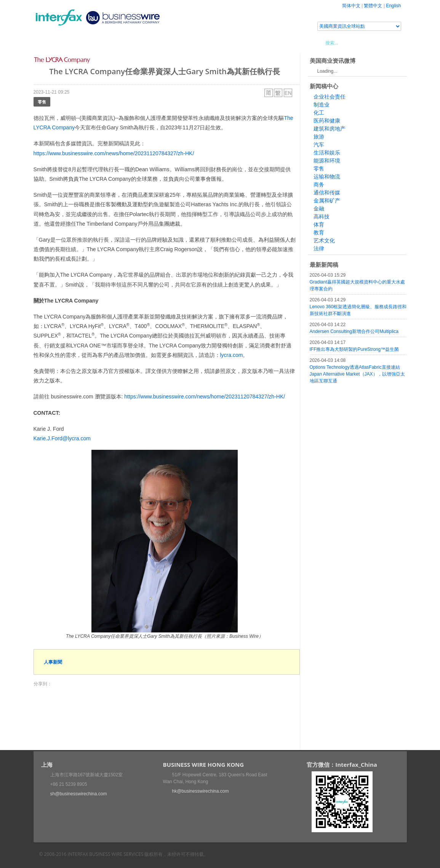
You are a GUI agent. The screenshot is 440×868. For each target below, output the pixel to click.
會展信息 (111, 43)
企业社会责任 (330, 97)
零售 (42, 102)
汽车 (319, 145)
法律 (319, 248)
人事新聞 (53, 662)
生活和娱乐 (327, 153)
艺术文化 (324, 240)
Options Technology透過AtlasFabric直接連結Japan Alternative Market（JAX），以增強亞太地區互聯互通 (357, 374)
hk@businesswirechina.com (201, 791)
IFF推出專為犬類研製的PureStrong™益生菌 (354, 349)
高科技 (322, 217)
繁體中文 (373, 6)
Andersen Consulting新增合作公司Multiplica (354, 331)
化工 (319, 113)
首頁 (48, 43)
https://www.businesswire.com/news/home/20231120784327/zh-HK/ (114, 153)
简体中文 (351, 6)
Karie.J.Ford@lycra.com (62, 438)
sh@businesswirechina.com (79, 794)
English (393, 6)
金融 (319, 209)
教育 (319, 233)
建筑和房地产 (330, 129)
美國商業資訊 (178, 43)
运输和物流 (327, 177)
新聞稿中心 (77, 43)
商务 (319, 185)
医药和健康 (327, 121)
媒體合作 (142, 43)
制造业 (322, 105)
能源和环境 (327, 161)
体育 (319, 225)
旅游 (319, 137)
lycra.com (232, 355)
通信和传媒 (327, 193)
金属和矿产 (327, 201)
